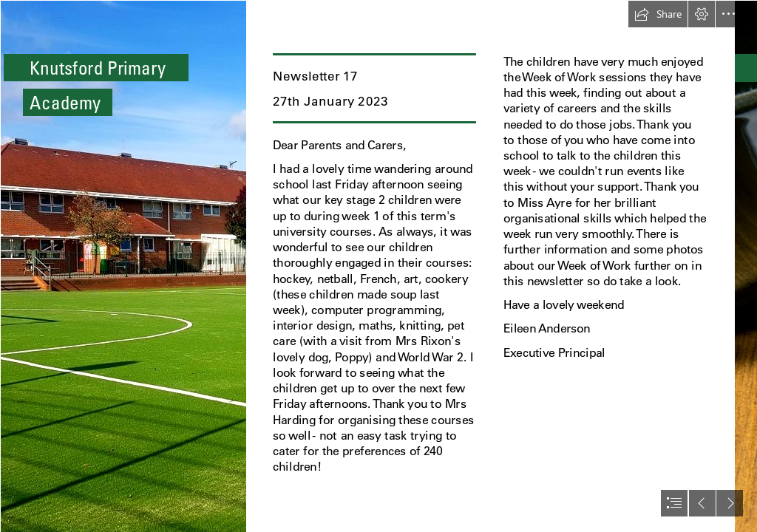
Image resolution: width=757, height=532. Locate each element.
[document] (378, 266)
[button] (658, 14)
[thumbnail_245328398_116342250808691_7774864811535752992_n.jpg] (123, 266)
